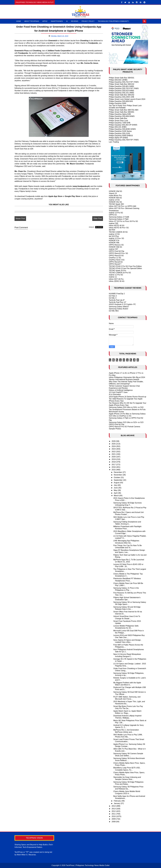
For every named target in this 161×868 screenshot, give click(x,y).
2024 (114, 446)
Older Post (98, 219)
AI (67, 21)
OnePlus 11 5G (115, 258)
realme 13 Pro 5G (116, 213)
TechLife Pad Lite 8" (117, 300)
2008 (114, 822)
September (118, 480)
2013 (114, 809)
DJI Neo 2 (113, 296)
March (117, 496)
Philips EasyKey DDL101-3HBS (121, 93)
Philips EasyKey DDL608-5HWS (122, 116)
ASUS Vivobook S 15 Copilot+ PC (122, 304)
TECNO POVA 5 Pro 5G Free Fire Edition (125, 266)
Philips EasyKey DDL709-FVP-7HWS (124, 140)
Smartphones (57, 21)
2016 (114, 467)
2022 (114, 452)
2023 (114, 449)
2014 (114, 806)
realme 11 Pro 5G (116, 275)
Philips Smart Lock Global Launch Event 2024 (127, 99)
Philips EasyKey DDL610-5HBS (121, 91)
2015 (114, 470)
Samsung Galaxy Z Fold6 (119, 217)
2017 (114, 465)
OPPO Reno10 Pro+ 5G (118, 253)
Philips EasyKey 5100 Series (120, 131)
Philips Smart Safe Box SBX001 (122, 112)
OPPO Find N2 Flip (117, 424)
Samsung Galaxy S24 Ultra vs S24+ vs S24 (126, 407)
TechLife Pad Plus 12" (118, 302)
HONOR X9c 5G (115, 202)
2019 (114, 459)
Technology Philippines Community (113, 21)
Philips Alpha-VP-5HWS (118, 138)
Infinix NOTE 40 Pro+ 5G (119, 228)
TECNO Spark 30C (117, 204)
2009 (114, 819)
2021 (114, 454)
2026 (114, 441)
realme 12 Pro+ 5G (117, 238)
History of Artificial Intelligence (121, 390)
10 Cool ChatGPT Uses (118, 392)
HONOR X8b (114, 243)
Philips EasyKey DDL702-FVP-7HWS (124, 82)
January (117, 803)
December (118, 472)
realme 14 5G (114, 200)
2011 (114, 814)
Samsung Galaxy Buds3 (119, 309)
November (118, 475)
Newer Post (20, 219)
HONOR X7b (114, 240)
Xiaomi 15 (113, 193)
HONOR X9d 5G (115, 191)
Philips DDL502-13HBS (118, 80)
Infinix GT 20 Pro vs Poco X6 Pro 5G (123, 221)
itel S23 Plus (114, 236)
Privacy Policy (88, 21)
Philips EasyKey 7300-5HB (120, 123)
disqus (91, 227)
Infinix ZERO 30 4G (117, 281)
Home (19, 21)
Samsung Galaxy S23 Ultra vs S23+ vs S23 (126, 422)
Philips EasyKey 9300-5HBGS (121, 136)
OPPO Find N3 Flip (117, 251)
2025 (114, 444)
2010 (114, 816)
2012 (114, 811)
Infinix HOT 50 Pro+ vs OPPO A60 (123, 206)
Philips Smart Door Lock (119, 121)
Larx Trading (114, 142)
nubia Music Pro (115, 196)
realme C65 (114, 223)
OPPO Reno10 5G (116, 256)
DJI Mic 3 (113, 298)
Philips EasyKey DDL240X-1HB (121, 97)
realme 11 (113, 277)
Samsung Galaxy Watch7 (119, 307)
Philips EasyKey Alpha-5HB (120, 114)
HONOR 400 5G (115, 198)
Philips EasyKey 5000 (118, 103)
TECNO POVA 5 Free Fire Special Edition (125, 268)
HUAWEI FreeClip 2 (117, 294)
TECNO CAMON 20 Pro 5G (120, 273)
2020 (114, 457)
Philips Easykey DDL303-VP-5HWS (123, 125)
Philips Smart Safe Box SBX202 (122, 95)
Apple (45, 21)
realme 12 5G (114, 234)
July (116, 485)
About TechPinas (32, 21)
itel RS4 (112, 230)
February (118, 801)
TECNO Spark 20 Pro (118, 271)
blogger (99, 227)
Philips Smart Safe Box (118, 118)
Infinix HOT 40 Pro (116, 279)
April (116, 493)
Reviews (75, 21)
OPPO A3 (113, 215)
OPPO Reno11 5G (116, 245)
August (117, 483)
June (116, 488)
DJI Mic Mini (114, 311)
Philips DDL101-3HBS (118, 127)
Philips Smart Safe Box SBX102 (122, 84)
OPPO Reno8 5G (116, 262)
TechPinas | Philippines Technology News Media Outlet (88, 865)
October (117, 477)
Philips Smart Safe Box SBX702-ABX (124, 110)
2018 (114, 462)
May (116, 490)
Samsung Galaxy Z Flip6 (119, 219)
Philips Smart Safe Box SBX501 (122, 78)
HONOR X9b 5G (115, 247)
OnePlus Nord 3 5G (117, 260)
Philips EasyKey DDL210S (119, 133)
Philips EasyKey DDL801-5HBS (121, 86)
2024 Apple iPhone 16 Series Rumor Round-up (128, 397)
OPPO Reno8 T (115, 264)
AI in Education (115, 394)
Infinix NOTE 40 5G (117, 226)
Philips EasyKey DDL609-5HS (121, 101)
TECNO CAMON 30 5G (118, 232)
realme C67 (114, 249)
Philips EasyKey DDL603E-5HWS (122, 129)
